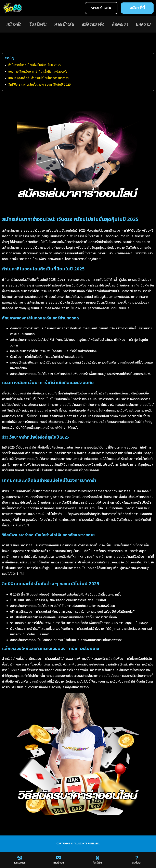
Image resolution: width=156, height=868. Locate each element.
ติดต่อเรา (120, 24)
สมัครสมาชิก (93, 24)
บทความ (143, 24)
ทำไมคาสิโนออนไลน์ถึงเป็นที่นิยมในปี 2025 (35, 65)
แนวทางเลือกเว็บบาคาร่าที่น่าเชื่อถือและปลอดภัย (38, 72)
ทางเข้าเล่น (64, 24)
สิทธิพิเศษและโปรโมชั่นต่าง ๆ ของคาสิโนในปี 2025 (40, 85)
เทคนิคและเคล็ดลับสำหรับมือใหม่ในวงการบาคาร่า (38, 78)
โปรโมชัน (37, 24)
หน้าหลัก (14, 24)
